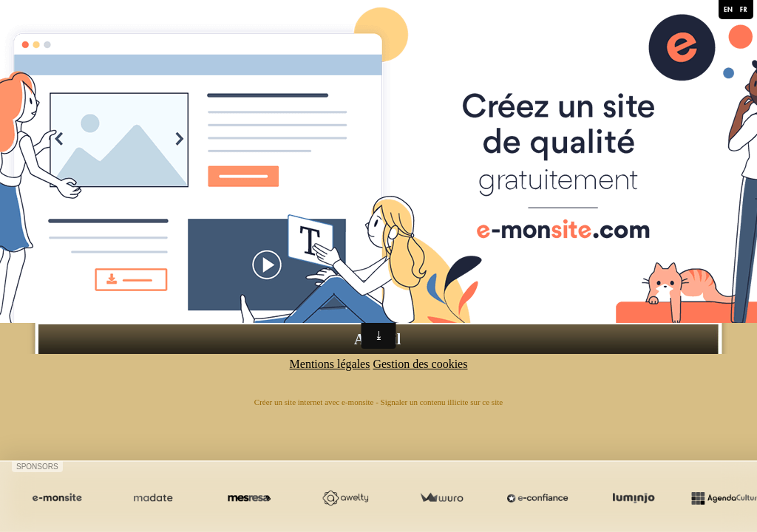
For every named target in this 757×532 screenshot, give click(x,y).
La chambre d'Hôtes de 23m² (222, 263)
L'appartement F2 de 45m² (216, 276)
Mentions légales (330, 364)
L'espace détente (193, 289)
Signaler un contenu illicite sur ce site (442, 402)
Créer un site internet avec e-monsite (314, 402)
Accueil (377, 339)
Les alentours (186, 303)
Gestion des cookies (420, 364)
